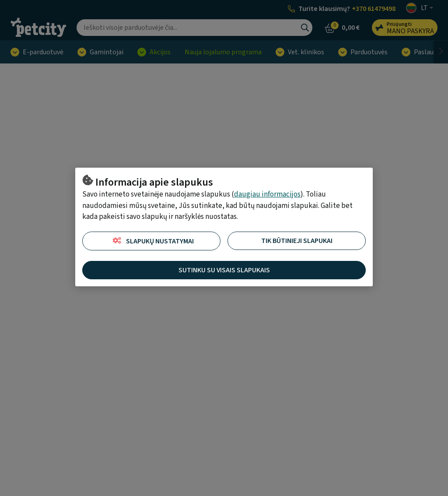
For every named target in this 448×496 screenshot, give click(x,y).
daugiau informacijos (267, 194)
